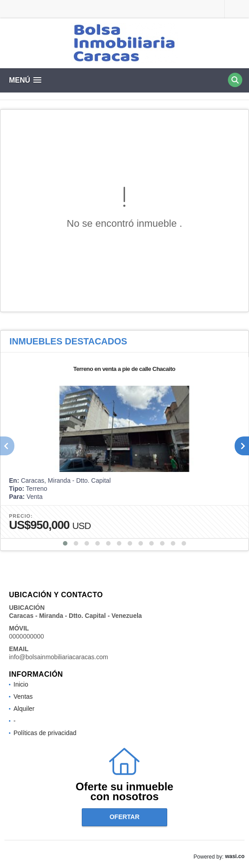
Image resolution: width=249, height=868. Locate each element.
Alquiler (24, 709)
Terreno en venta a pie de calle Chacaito (124, 369)
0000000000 (27, 636)
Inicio (21, 684)
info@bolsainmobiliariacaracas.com (58, 657)
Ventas (23, 696)
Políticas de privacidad (45, 733)
